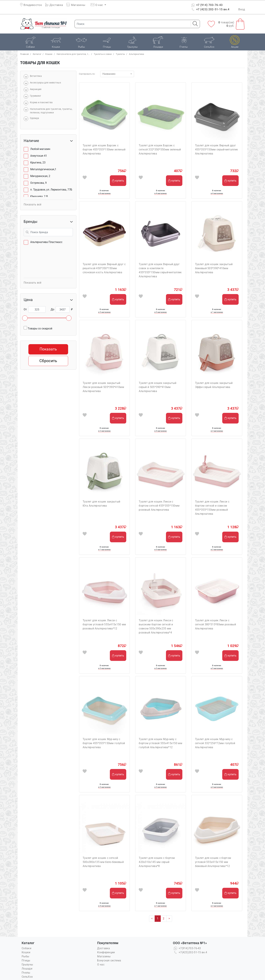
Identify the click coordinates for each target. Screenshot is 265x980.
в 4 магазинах (161, 193)
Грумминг (35, 96)
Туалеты (120, 54)
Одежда (34, 118)
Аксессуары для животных (45, 83)
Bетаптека (36, 76)
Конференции (106, 952)
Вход (242, 9)
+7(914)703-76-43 (187, 948)
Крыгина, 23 (38, 163)
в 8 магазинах (104, 193)
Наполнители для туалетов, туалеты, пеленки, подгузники (51, 111)
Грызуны (27, 965)
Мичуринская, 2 (40, 176)
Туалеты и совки (103, 54)
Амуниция (36, 89)
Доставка (54, 5)
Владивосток (33, 5)
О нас (101, 965)
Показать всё (33, 204)
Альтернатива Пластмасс (46, 242)
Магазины (76, 5)
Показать (48, 349)
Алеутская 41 (39, 156)
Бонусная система (109, 960)
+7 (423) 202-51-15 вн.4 (210, 9)
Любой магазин (40, 149)
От (25, 309)
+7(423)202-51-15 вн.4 (190, 952)
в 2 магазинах (104, 431)
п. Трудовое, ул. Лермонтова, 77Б (51, 190)
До (52, 309)
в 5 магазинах (104, 312)
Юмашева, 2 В (39, 196)
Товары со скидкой (38, 328)
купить (118, 181)
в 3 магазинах (161, 550)
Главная (24, 54)
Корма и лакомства (41, 102)
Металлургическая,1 (43, 169)
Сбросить (48, 361)
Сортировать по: (87, 74)
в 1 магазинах (217, 312)
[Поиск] (132, 24)
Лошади (27, 969)
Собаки (26, 948)
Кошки (49, 54)
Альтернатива (136, 54)
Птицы (26, 960)
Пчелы (26, 973)
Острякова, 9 (38, 183)
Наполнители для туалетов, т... (73, 54)
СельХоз (27, 977)
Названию (109, 74)
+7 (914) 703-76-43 (207, 5)
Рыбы (25, 956)
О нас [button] (97, 5)
